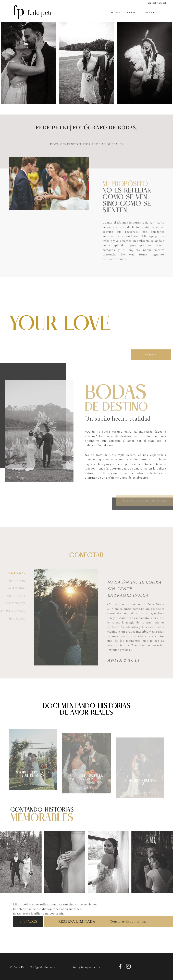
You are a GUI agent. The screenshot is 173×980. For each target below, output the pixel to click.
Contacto (151, 13)
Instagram (128, 966)
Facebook (120, 966)
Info (131, 13)
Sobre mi (151, 362)
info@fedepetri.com (86, 967)
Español (152, 3)
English (163, 3)
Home (116, 13)
